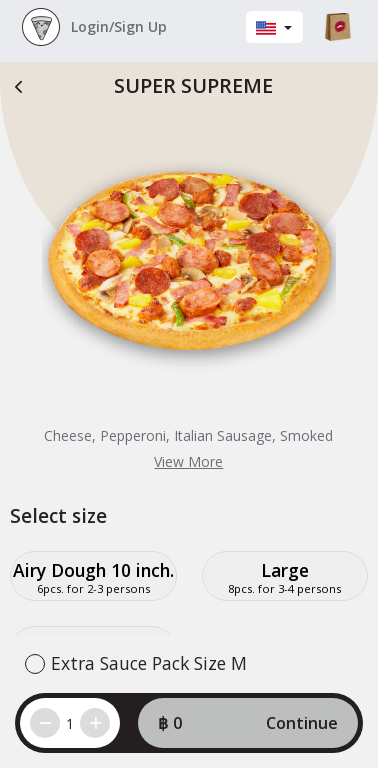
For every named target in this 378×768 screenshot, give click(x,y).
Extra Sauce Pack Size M (149, 663)
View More (188, 461)
